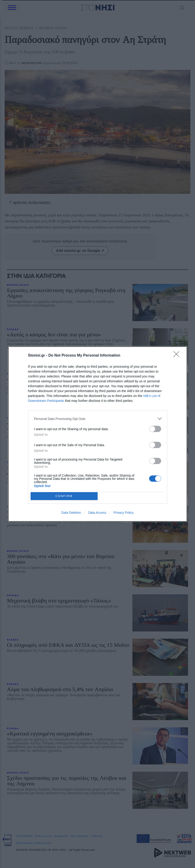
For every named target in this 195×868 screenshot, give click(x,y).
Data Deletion (71, 513)
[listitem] (98, 419)
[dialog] (98, 434)
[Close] (178, 356)
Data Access (97, 513)
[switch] (155, 429)
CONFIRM (64, 496)
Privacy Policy (123, 513)
